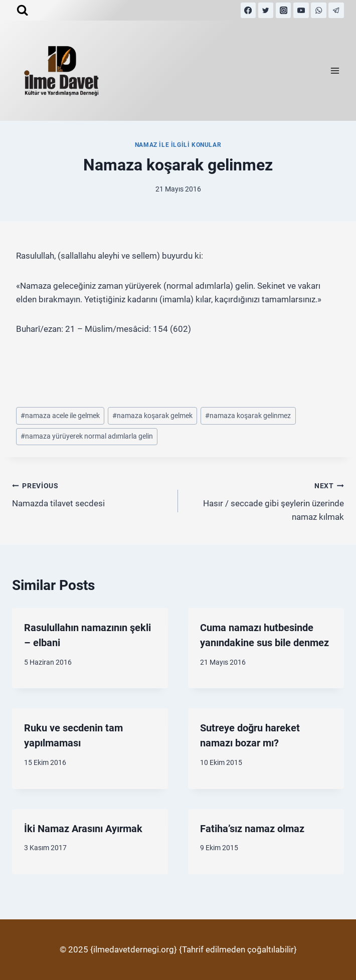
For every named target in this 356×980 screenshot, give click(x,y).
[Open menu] (335, 71)
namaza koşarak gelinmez (248, 416)
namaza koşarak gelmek (152, 416)
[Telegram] (336, 10)
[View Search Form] (22, 10)
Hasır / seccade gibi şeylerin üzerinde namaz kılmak (265, 500)
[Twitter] (266, 10)
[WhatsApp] (319, 10)
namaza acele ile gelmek (60, 416)
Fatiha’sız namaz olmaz (252, 829)
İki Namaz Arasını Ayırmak (83, 829)
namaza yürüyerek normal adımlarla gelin (87, 436)
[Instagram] (284, 10)
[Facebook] (248, 10)
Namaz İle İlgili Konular (178, 145)
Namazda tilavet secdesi (91, 494)
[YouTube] (301, 10)
